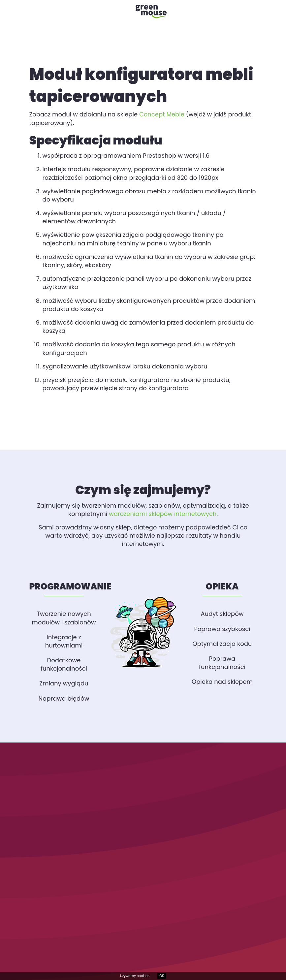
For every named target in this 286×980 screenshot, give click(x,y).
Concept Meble (162, 114)
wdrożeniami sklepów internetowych (163, 514)
